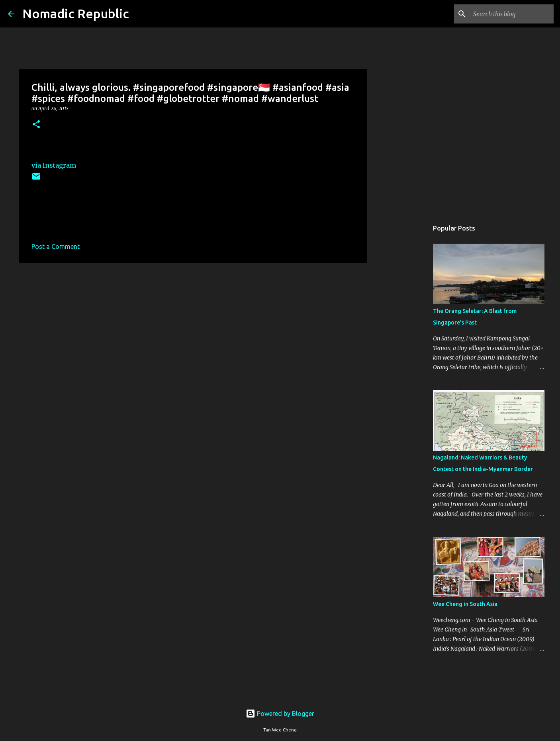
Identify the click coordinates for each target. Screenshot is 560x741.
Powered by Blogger (280, 714)
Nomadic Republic (76, 14)
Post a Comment (56, 246)
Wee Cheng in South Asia (465, 604)
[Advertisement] (193, 330)
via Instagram (54, 165)
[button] (36, 125)
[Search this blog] (512, 14)
